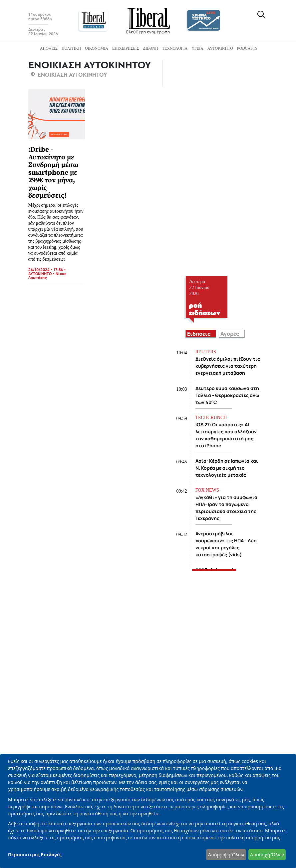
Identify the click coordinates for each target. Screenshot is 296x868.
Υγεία (197, 48)
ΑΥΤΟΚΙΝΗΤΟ (40, 273)
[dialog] (148, 811)
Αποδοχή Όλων (267, 854)
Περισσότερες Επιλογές (35, 854)
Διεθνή (151, 48)
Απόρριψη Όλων (226, 854)
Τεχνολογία (175, 48)
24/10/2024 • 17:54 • (47, 269)
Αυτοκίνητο (220, 48)
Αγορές (230, 334)
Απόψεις (49, 48)
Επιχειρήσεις (126, 48)
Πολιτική (71, 48)
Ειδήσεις (199, 334)
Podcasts (247, 48)
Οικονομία (97, 48)
